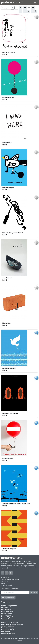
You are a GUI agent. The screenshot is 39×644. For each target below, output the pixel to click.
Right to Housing (6, 609)
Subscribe (34, 592)
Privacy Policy (34, 638)
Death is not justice (7, 613)
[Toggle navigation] (35, 2)
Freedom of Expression (8, 617)
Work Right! (5, 608)
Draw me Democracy (7, 628)
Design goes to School (7, 630)
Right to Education (6, 615)
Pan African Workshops (8, 626)
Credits (20, 640)
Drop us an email (8, 598)
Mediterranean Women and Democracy (12, 624)
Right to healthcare (7, 619)
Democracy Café (6, 632)
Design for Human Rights (8, 634)
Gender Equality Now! (7, 611)
